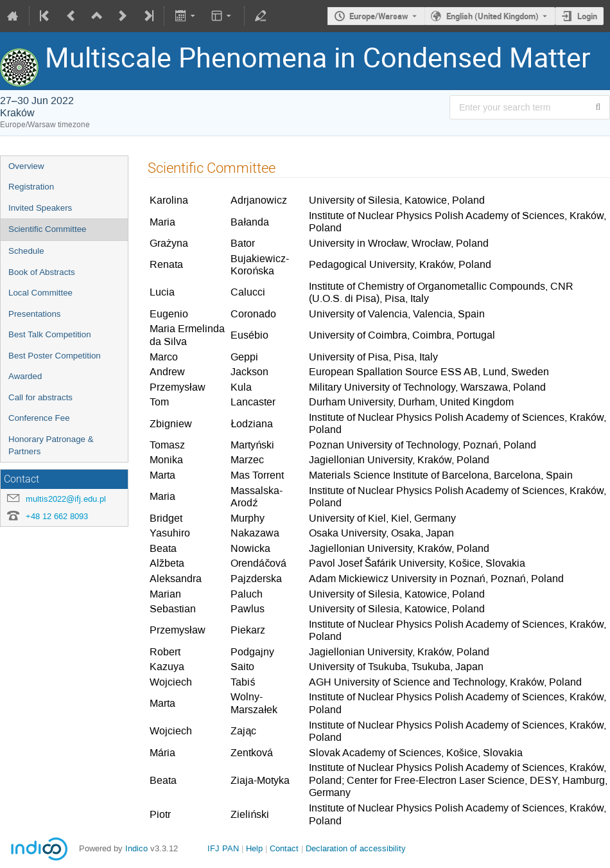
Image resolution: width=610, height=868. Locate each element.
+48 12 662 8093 (57, 516)
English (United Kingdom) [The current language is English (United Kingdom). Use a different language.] (492, 16)
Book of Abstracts (42, 272)
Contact (284, 848)
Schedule (26, 251)
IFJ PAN (223, 848)
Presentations (35, 314)
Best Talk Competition (50, 334)
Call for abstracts (40, 397)
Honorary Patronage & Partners (51, 445)
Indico (136, 848)
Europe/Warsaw (379, 16)
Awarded (25, 376)
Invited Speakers (40, 208)
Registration (31, 187)
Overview (26, 166)
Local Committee (40, 293)
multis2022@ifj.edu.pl (66, 499)
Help (254, 848)
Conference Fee (39, 418)
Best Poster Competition (55, 356)
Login (587, 16)
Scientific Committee (47, 229)
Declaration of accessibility (356, 848)
